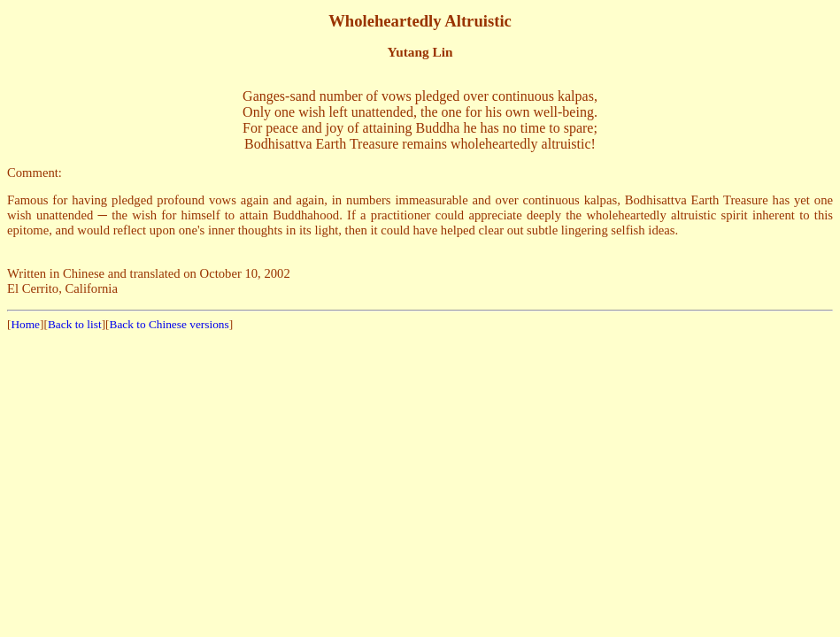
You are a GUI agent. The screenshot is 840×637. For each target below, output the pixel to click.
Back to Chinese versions (170, 324)
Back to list (75, 324)
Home (25, 324)
